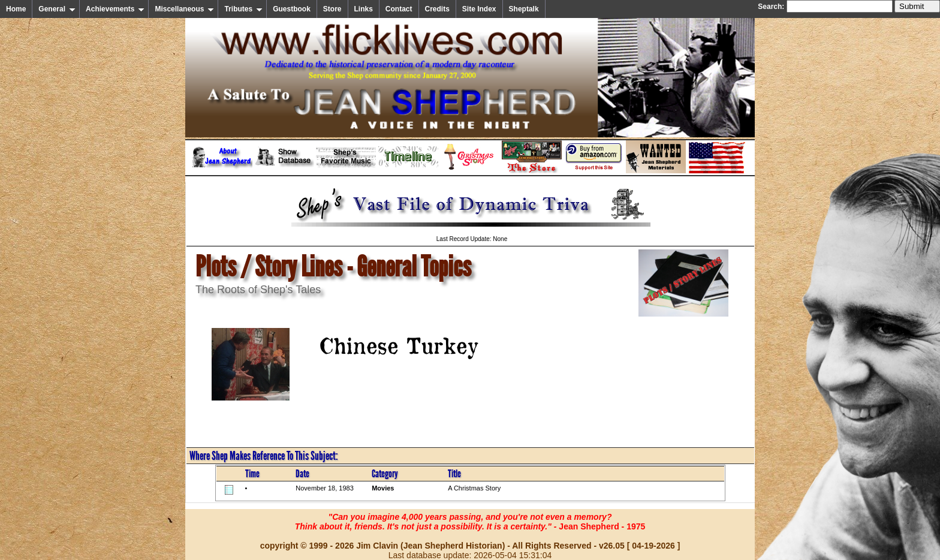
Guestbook (292, 9)
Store (332, 9)
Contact (399, 9)
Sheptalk (524, 9)
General (57, 9)
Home (16, 9)
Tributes (243, 9)
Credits (437, 9)
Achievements (115, 9)
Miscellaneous (184, 9)
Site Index (479, 9)
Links (364, 9)
